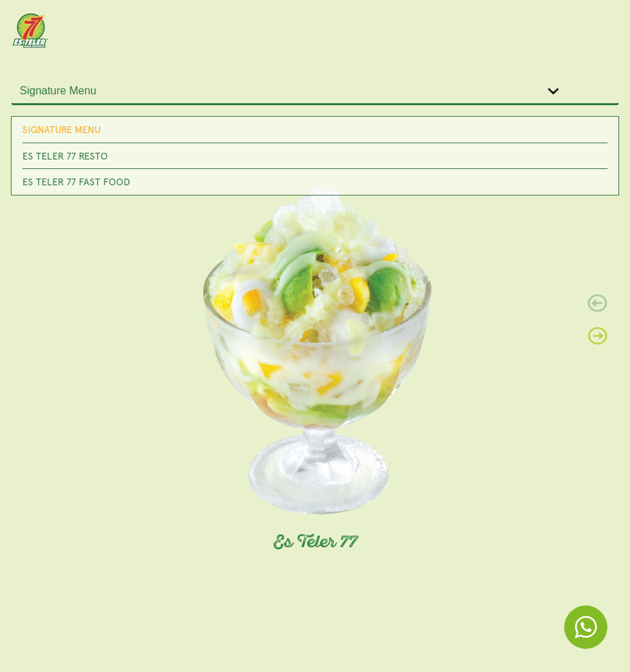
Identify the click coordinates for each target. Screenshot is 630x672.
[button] (597, 336)
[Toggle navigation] (600, 30)
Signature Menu (61, 129)
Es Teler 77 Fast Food (76, 182)
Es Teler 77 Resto (65, 156)
